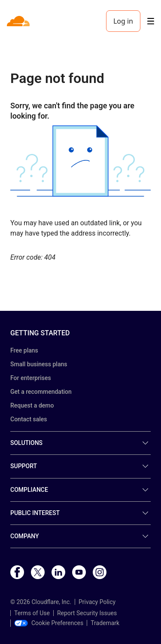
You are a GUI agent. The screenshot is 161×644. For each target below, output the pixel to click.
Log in (123, 21)
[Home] (19, 21)
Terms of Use (32, 613)
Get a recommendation (41, 392)
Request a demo (32, 405)
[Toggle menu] (151, 21)
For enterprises (31, 378)
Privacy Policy (97, 602)
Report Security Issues (87, 613)
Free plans (24, 350)
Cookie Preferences (49, 623)
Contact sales (29, 419)
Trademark (105, 623)
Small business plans (39, 364)
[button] (80, 161)
